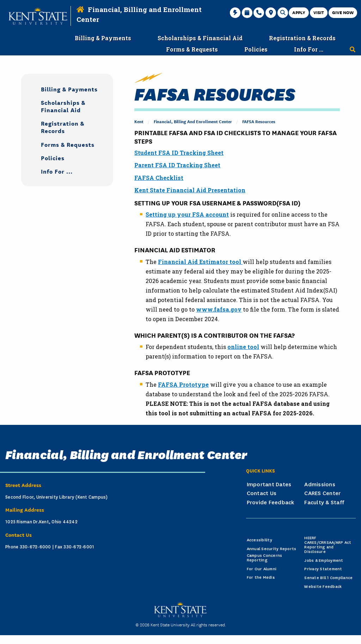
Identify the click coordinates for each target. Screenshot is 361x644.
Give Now (343, 12)
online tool (243, 347)
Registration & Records (63, 127)
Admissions (320, 484)
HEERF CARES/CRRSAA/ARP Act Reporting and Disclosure (328, 545)
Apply (299, 12)
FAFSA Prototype (183, 384)
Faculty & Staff (324, 502)
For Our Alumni (262, 569)
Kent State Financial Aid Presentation (190, 190)
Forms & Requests (68, 144)
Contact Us (262, 493)
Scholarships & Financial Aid (63, 106)
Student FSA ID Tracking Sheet (179, 153)
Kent (139, 121)
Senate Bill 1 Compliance (328, 578)
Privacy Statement (323, 569)
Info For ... (57, 171)
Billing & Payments (69, 89)
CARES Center (322, 493)
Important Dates (269, 484)
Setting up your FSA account (187, 214)
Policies (53, 158)
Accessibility (259, 540)
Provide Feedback (271, 502)
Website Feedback (323, 587)
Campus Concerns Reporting (265, 558)
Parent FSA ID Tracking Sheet (177, 165)
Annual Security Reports (272, 549)
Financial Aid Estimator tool (200, 262)
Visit (319, 12)
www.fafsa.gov (219, 309)
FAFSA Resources (259, 121)
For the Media (261, 577)
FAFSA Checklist (159, 178)
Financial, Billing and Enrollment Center (193, 121)
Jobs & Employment (324, 561)
